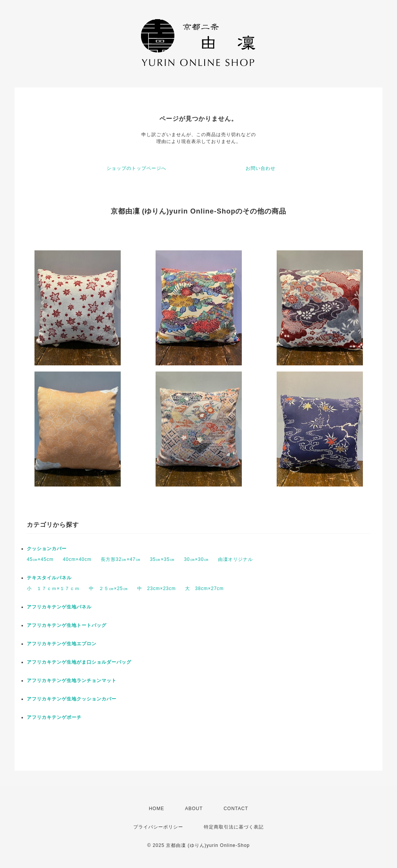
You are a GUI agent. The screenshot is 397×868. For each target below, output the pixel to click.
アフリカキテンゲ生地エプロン (62, 644)
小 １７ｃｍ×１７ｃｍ (53, 589)
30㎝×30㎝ (196, 559)
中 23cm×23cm (157, 589)
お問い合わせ (261, 168)
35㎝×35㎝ (162, 559)
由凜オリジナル (235, 559)
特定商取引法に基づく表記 (234, 827)
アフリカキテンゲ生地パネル (59, 607)
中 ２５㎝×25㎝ (108, 589)
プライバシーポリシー (158, 827)
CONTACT (236, 809)
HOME (156, 809)
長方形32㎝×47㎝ (121, 559)
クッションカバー (47, 549)
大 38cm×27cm (204, 589)
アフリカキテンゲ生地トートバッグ (67, 625)
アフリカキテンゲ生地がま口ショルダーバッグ (79, 662)
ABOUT (194, 809)
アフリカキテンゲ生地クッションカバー (72, 699)
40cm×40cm (77, 559)
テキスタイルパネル (49, 578)
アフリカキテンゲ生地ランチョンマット (72, 681)
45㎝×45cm (40, 559)
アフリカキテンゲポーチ (54, 717)
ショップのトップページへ (136, 168)
